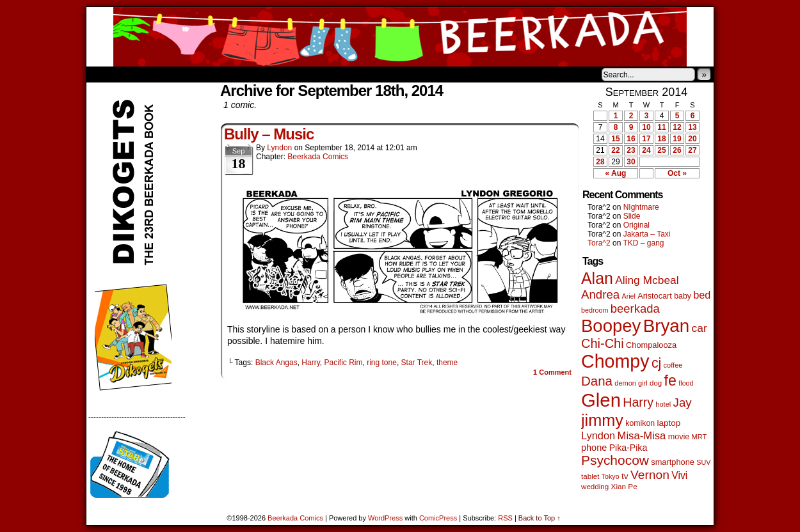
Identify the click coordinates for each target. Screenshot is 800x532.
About (142, 74)
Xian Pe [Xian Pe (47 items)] (624, 486)
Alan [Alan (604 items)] (597, 278)
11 (661, 127)
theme (447, 363)
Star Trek (417, 363)
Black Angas (276, 363)
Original (636, 225)
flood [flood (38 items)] (686, 383)
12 (677, 127)
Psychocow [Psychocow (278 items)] (615, 460)
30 (631, 162)
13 (692, 127)
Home (104, 74)
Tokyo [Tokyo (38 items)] (611, 476)
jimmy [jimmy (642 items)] (602, 420)
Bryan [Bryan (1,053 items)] (667, 326)
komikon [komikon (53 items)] (640, 423)
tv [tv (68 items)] (625, 476)
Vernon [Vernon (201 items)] (650, 475)
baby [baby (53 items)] (683, 296)
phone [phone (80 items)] (594, 448)
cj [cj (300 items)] (656, 363)
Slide (632, 216)
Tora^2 (599, 243)
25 (661, 150)
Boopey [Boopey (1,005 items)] (611, 326)
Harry (310, 363)
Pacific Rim (343, 363)
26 (677, 150)
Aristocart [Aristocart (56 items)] (655, 296)
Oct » (677, 173)
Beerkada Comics (400, 37)
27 (692, 150)
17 (646, 139)
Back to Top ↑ (540, 518)
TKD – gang (643, 243)
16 (631, 139)
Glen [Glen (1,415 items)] (601, 400)
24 (646, 150)
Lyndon (279, 148)
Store (182, 74)
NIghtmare (641, 207)
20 (692, 139)
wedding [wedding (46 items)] (595, 486)
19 (677, 139)
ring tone (382, 363)
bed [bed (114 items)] (702, 295)
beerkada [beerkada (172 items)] (635, 309)
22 (615, 150)
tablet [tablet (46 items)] (590, 476)
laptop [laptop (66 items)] (669, 423)
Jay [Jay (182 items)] (683, 403)
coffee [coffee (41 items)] (673, 365)
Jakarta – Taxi (647, 234)
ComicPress (438, 518)
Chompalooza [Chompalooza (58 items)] (651, 345)
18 (661, 139)
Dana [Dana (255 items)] (597, 381)
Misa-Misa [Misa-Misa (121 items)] (642, 436)
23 (631, 150)
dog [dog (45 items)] (656, 383)
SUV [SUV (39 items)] (703, 462)
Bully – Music (269, 134)
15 (615, 139)
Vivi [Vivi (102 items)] (679, 475)
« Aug (616, 173)
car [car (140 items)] (700, 328)
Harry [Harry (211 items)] (638, 402)
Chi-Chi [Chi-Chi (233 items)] (603, 343)
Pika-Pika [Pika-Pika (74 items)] (628, 448)
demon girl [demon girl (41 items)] (631, 383)
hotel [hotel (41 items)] (663, 404)
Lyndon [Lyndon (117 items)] (598, 435)
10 (646, 127)
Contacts (230, 74)
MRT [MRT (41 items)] (700, 437)
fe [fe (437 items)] (670, 380)
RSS (505, 518)
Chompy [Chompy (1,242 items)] (615, 361)
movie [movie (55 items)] (679, 437)
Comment (552, 372)
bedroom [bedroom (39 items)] (595, 310)
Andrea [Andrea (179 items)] (600, 294)
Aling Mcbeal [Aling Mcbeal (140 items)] (647, 280)
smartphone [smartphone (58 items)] (673, 462)
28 (600, 162)
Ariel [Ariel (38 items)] (629, 296)
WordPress (385, 518)
